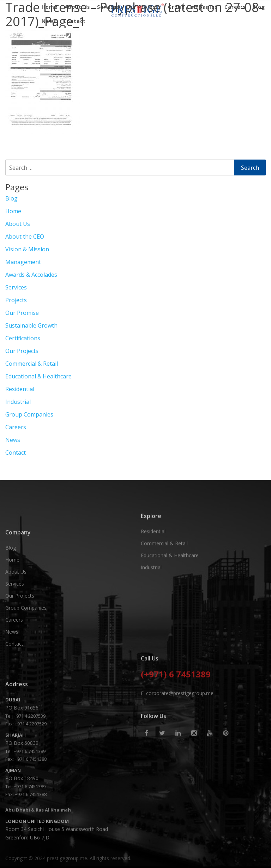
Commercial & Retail (32, 364)
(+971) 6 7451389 (176, 702)
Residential (20, 389)
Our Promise (22, 313)
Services (108, 7)
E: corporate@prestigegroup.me (177, 721)
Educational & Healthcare (38, 376)
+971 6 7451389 (30, 808)
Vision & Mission (27, 249)
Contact (74, 21)
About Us (77, 7)
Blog (259, 7)
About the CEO (25, 237)
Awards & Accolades (31, 275)
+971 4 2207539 (30, 773)
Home (50, 7)
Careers (235, 7)
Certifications (23, 338)
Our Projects (144, 7)
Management (23, 262)
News (49, 21)
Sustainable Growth (31, 325)
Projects (16, 300)
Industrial (18, 402)
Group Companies (193, 7)
